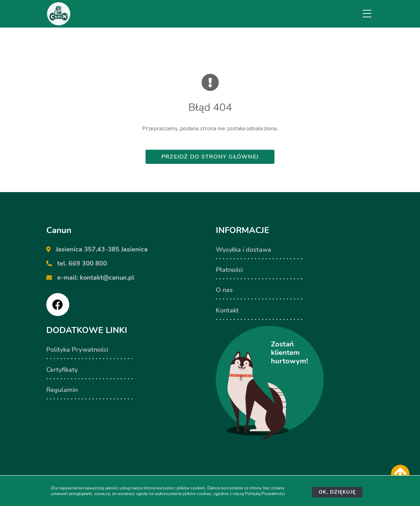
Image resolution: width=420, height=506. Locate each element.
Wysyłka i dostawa (244, 250)
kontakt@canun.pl (107, 278)
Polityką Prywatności (265, 494)
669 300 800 (88, 263)
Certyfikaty (62, 370)
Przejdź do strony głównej (210, 157)
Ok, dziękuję (337, 492)
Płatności (229, 270)
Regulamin (62, 390)
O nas (224, 290)
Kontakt (227, 310)
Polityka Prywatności (77, 350)
